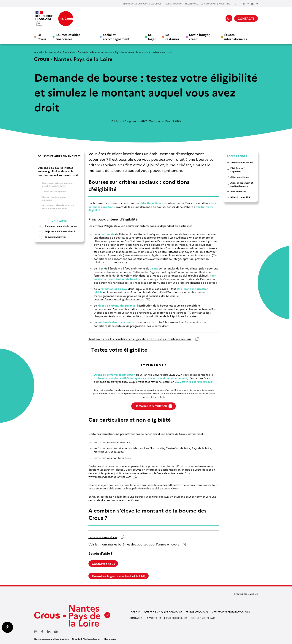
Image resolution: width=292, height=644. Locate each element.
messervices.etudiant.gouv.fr (231, 612)
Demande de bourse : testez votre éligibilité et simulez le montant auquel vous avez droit (58, 171)
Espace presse (154, 618)
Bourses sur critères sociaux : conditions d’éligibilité (58, 184)
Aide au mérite (238, 191)
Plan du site (110, 639)
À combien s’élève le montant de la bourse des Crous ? (58, 207)
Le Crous (42, 37)
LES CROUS (156, 4)
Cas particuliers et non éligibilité (54, 198)
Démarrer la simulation (153, 406)
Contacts (136, 618)
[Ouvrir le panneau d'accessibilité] (7, 627)
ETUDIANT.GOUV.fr (173, 4)
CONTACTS (246, 18)
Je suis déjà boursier (52, 237)
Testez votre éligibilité (54, 191)
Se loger (152, 37)
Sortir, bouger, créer (200, 37)
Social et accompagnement (116, 37)
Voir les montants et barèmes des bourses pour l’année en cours (134, 544)
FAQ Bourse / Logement (237, 170)
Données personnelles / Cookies (51, 639)
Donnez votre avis (203, 618)
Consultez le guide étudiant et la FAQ (119, 576)
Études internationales (236, 37)
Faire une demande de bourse (57, 226)
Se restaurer (172, 37)
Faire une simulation (103, 537)
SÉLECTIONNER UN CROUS (135, 4)
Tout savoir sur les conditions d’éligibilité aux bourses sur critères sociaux (140, 339)
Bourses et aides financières (68, 37)
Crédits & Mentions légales (86, 639)
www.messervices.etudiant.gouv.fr (110, 477)
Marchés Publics (177, 618)
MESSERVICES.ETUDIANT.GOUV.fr (200, 4)
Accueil (38, 52)
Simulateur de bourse (242, 162)
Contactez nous (103, 564)
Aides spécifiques (240, 177)
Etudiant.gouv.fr (197, 612)
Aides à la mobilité (240, 197)
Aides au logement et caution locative (242, 184)
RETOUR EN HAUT (244, 594)
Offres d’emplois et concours (163, 612)
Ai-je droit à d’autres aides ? (56, 231)
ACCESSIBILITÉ (228, 4)
